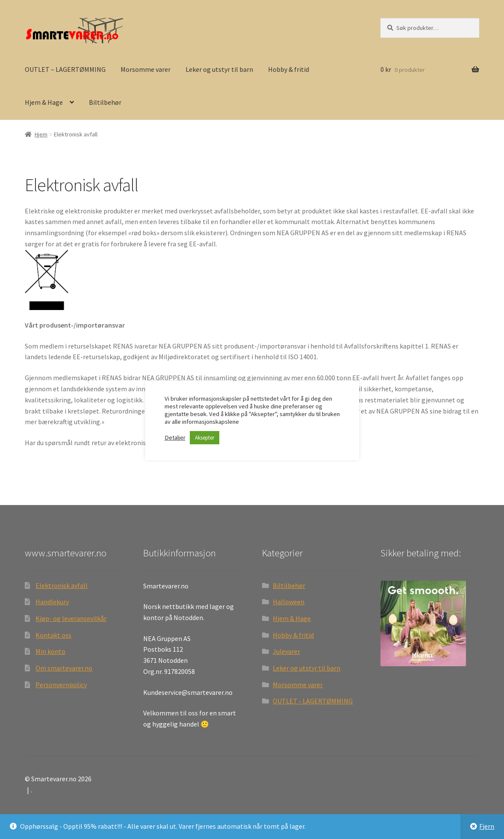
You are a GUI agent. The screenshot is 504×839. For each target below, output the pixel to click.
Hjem (41, 134)
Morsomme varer (146, 69)
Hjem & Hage (44, 102)
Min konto (50, 651)
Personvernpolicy (61, 685)
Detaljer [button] (175, 437)
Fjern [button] (487, 826)
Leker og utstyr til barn (219, 69)
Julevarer (286, 651)
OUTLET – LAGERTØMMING (65, 69)
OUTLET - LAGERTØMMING (313, 701)
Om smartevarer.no (64, 668)
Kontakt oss (53, 635)
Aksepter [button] (205, 438)
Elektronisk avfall (62, 585)
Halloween (289, 602)
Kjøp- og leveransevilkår (71, 618)
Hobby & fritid (289, 69)
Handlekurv (52, 602)
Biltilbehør (105, 102)
